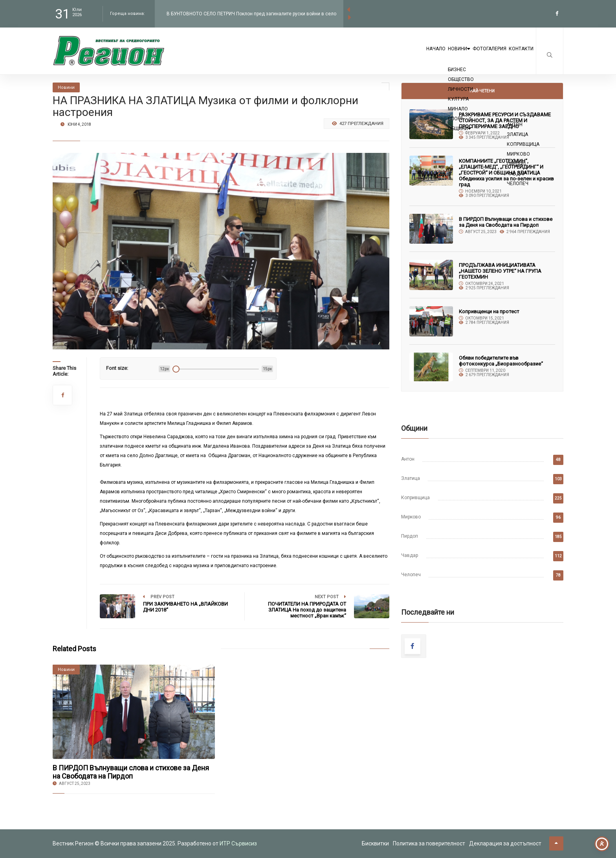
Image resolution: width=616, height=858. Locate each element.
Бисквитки (375, 843)
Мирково (411, 517)
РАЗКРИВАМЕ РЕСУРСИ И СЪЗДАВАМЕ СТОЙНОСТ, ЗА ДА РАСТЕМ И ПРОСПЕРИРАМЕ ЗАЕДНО (505, 120)
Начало (388, 56)
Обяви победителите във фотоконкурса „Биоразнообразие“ (501, 361)
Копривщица (415, 498)
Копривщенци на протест (489, 311)
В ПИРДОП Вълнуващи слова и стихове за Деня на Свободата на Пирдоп (131, 772)
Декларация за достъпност (505, 843)
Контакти (515, 56)
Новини (425, 56)
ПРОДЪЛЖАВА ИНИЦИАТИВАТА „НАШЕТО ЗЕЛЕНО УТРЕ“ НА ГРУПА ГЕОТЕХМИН (500, 271)
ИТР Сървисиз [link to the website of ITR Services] (238, 843)
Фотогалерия (470, 56)
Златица (411, 478)
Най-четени (482, 91)
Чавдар (410, 555)
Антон (408, 459)
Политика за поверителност (429, 843)
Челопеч (411, 575)
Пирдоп (410, 536)
